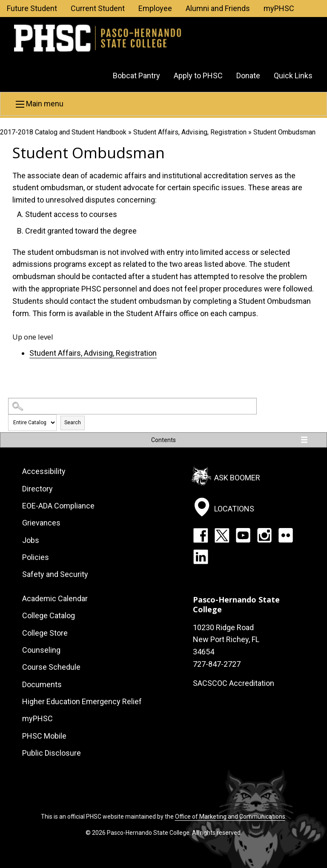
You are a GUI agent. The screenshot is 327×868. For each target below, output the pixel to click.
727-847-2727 (217, 664)
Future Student (32, 8)
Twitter (222, 535)
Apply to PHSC (198, 76)
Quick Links (293, 76)
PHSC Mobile (44, 736)
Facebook (201, 535)
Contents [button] (163, 440)
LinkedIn (201, 557)
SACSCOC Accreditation (234, 683)
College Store (45, 633)
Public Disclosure (52, 753)
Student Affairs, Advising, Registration (190, 132)
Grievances (41, 523)
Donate (248, 76)
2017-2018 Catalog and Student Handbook (63, 132)
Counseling (41, 650)
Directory (37, 489)
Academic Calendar (55, 598)
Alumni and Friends (218, 8)
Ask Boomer (237, 478)
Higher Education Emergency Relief (82, 701)
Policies (36, 557)
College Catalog (49, 615)
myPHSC (279, 8)
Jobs (31, 540)
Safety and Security (55, 574)
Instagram (264, 535)
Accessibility (44, 471)
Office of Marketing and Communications (230, 817)
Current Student (98, 8)
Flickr (286, 535)
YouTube (243, 535)
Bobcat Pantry (136, 76)
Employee (155, 8)
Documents (42, 684)
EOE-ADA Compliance (58, 506)
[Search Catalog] (132, 406)
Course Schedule (51, 667)
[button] (163, 104)
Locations (234, 508)
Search (73, 423)
